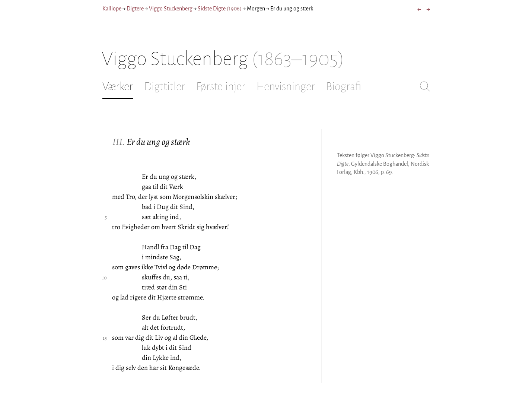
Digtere (135, 9)
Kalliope (112, 9)
